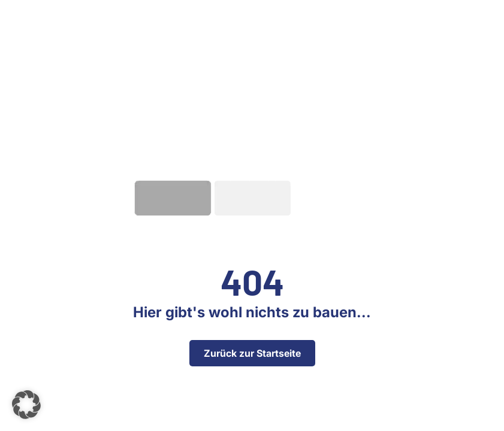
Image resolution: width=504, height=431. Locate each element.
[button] (26, 405)
